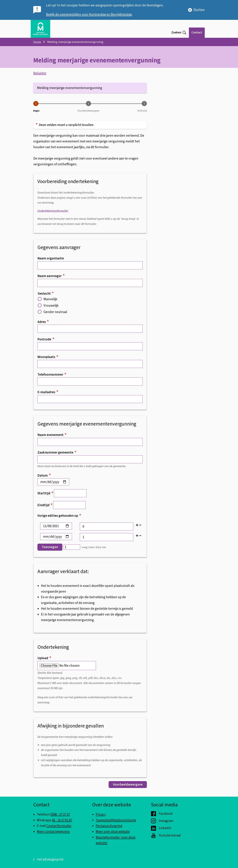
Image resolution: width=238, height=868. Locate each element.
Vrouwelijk (48, 308)
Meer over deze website (113, 832)
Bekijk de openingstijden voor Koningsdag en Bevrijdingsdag (89, 14)
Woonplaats (48, 359)
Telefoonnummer (52, 377)
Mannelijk (48, 301)
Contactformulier (59, 826)
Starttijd (46, 495)
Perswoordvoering (109, 826)
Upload (44, 660)
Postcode (46, 342)
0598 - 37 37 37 (60, 814)
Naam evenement (52, 437)
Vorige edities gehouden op (59, 518)
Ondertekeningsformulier (53, 213)
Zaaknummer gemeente (57, 455)
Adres (43, 324)
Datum (44, 478)
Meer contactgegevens (53, 832)
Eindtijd (45, 507)
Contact (197, 33)
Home (37, 42)
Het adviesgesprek (50, 859)
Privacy (101, 814)
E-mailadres (48, 394)
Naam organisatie (51, 261)
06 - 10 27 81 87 (62, 820)
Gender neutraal (52, 314)
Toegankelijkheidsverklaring (116, 820)
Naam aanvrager (51, 278)
